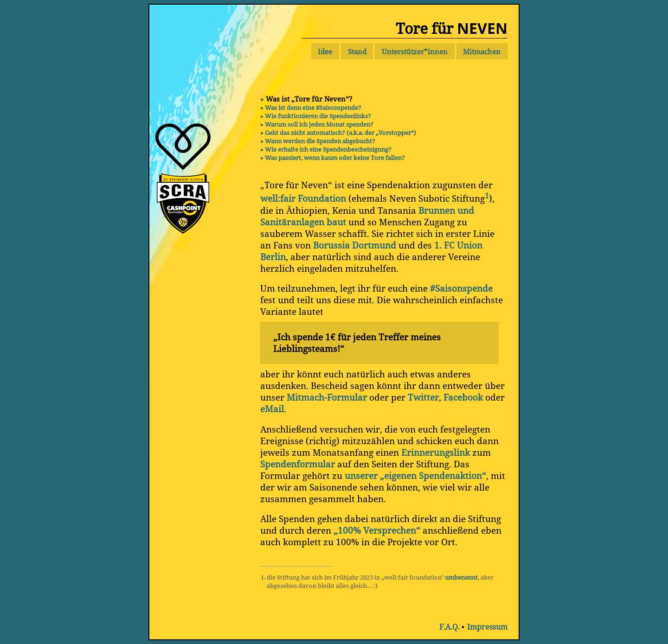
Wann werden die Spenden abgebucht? (320, 141)
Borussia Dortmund (355, 245)
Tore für (452, 28)
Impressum (487, 627)
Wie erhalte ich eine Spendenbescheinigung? (328, 149)
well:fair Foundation (303, 199)
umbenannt (461, 577)
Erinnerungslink (436, 452)
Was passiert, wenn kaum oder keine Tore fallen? (335, 158)
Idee (325, 51)
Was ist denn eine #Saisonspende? (313, 108)
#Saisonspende (461, 288)
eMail (272, 409)
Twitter (423, 397)
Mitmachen (482, 51)
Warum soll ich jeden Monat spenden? (319, 124)
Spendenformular (298, 464)
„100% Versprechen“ (377, 530)
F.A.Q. (450, 627)
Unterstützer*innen (415, 51)
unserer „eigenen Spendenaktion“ (415, 475)
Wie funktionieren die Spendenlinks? (318, 116)
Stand (357, 51)
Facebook (463, 397)
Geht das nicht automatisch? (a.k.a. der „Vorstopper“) (340, 133)
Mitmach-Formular (327, 397)
